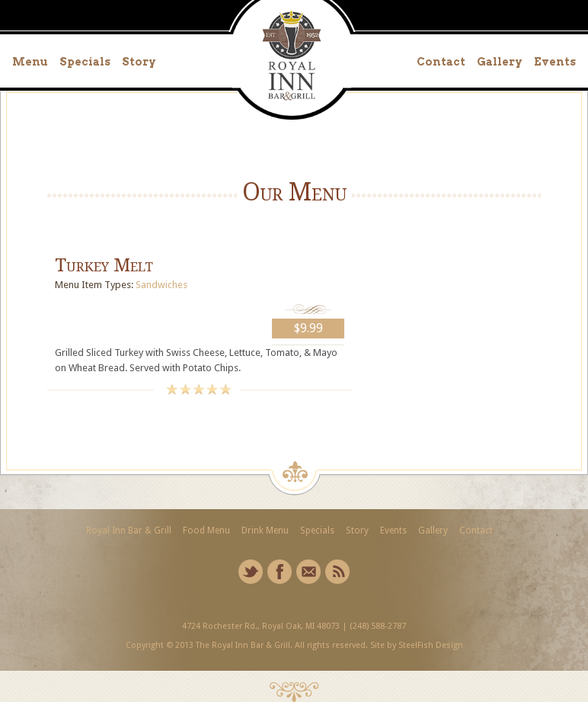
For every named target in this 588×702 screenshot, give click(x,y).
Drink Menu (265, 531)
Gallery (500, 62)
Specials (85, 62)
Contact (441, 62)
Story (139, 62)
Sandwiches (161, 285)
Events (555, 62)
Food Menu (206, 531)
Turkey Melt (104, 265)
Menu (30, 62)
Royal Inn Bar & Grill (129, 531)
